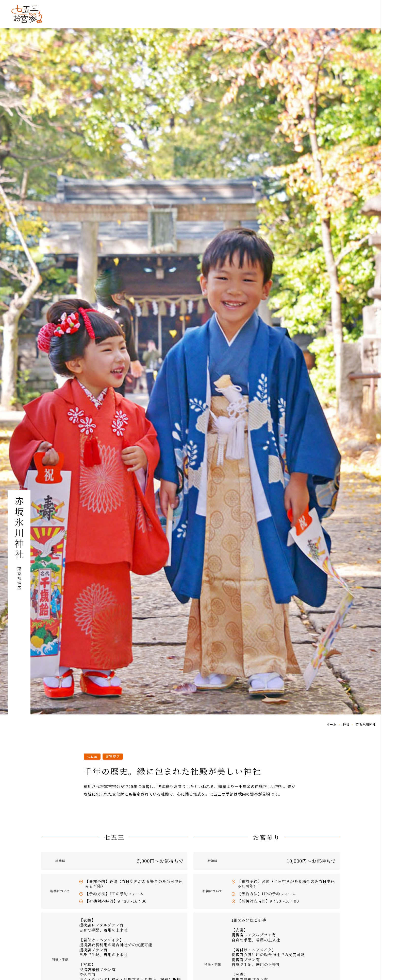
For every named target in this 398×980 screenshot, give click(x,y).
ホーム (332, 724)
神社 (346, 724)
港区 (19, 586)
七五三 (92, 756)
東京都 (19, 574)
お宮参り (113, 756)
